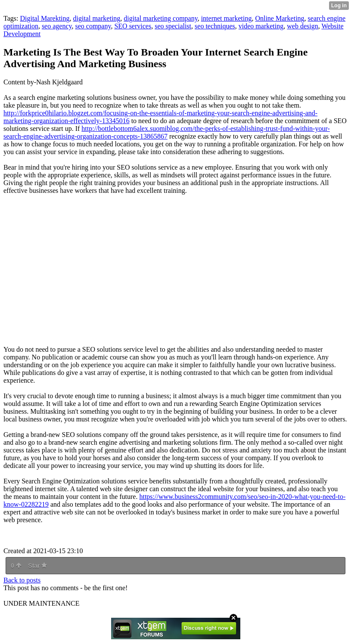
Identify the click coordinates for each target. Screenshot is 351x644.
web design (302, 26)
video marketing (261, 26)
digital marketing (97, 18)
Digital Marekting (45, 18)
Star (37, 566)
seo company (93, 26)
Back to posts (22, 580)
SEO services (133, 26)
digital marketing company (160, 18)
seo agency (57, 26)
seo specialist (173, 26)
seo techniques (215, 26)
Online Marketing (280, 18)
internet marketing (227, 18)
